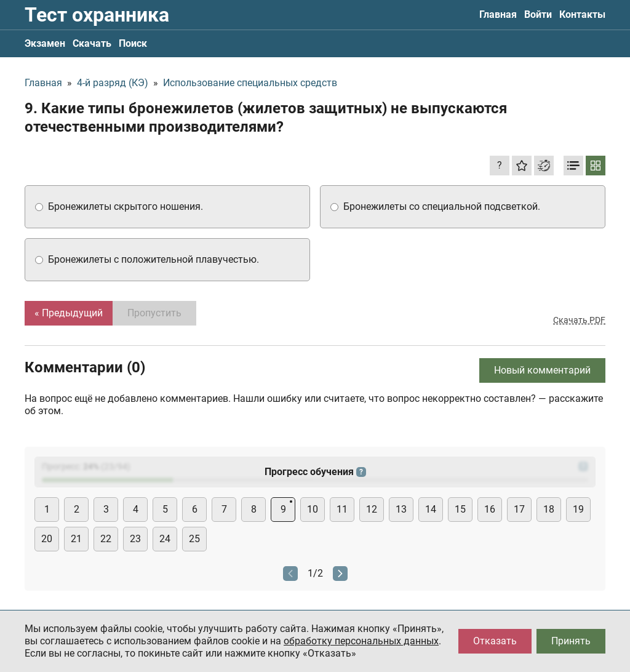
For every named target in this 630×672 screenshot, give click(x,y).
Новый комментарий (542, 370)
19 (578, 509)
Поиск (133, 43)
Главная (498, 14)
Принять (571, 641)
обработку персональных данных (361, 641)
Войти (538, 14)
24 (165, 539)
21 (76, 539)
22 (106, 539)
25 (194, 539)
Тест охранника (97, 15)
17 (519, 509)
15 (460, 509)
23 (135, 539)
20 (47, 539)
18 (549, 509)
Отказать (495, 641)
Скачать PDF (579, 320)
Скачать (92, 43)
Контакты (582, 14)
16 (490, 509)
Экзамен (45, 43)
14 (431, 509)
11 (342, 509)
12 (372, 509)
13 (401, 509)
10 (313, 509)
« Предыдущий (69, 313)
